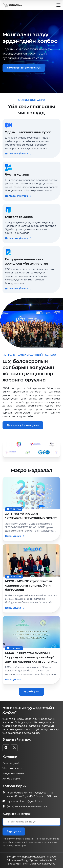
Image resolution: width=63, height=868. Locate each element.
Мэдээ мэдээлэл (13, 773)
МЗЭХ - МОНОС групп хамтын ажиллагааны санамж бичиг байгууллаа (29, 586)
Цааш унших (15, 536)
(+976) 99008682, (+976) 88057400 (28, 807)
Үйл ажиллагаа (12, 768)
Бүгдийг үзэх (32, 691)
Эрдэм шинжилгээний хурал (28, 132)
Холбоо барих (12, 779)
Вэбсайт (13, 864)
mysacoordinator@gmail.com (24, 801)
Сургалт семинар (19, 217)
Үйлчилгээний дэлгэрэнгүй (24, 68)
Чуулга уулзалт (17, 175)
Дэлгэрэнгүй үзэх (18, 154)
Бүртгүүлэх (14, 831)
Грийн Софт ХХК (32, 864)
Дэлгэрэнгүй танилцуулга (23, 425)
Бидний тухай (11, 763)
